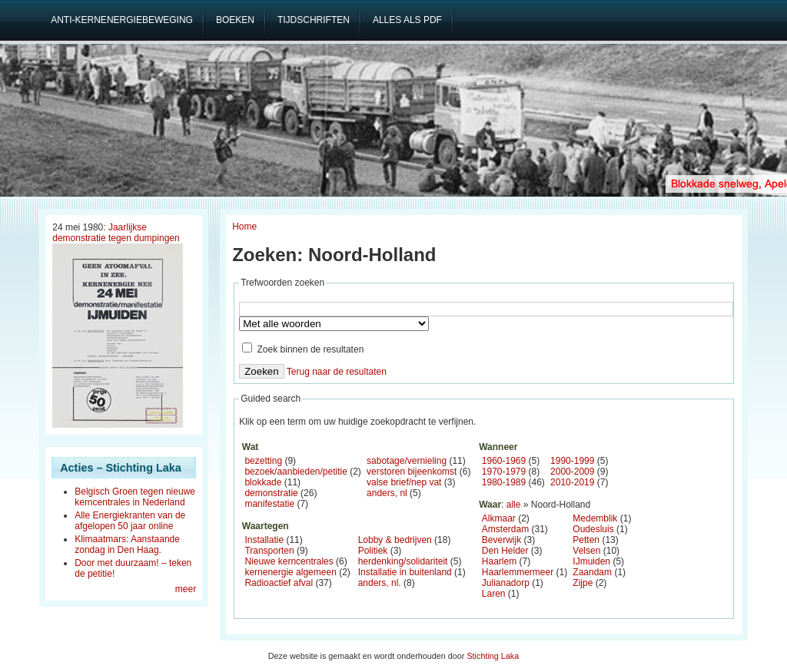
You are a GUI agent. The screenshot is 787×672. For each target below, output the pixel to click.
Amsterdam (505, 529)
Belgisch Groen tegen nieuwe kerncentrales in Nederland (135, 497)
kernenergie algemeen (290, 572)
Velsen (586, 551)
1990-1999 (572, 461)
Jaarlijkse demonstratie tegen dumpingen (116, 233)
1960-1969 (504, 461)
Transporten (269, 551)
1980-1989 (504, 482)
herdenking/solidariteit (403, 561)
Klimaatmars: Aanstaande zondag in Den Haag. (127, 545)
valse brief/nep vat (404, 482)
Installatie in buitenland (405, 572)
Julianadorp (506, 583)
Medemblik (595, 518)
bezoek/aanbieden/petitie (296, 472)
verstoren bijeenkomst (412, 472)
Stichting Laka (493, 656)
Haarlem (499, 561)
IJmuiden (591, 561)
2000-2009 (572, 472)
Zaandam (592, 572)
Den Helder (505, 551)
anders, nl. (380, 583)
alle (514, 505)
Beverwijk (501, 540)
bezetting (263, 461)
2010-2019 (572, 482)
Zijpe (583, 583)
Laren (494, 594)
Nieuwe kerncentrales (289, 561)
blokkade (263, 482)
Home (244, 227)
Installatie (264, 540)
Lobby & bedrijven (395, 540)
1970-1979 (504, 472)
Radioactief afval (279, 583)
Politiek (373, 551)
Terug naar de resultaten (337, 372)
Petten (586, 540)
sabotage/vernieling (407, 461)
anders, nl (387, 493)
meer (186, 589)
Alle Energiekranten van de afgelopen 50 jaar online (130, 521)
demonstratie (271, 493)
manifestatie (269, 504)
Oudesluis (593, 529)
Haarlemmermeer (518, 572)
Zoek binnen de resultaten (303, 349)
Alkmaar (499, 518)
